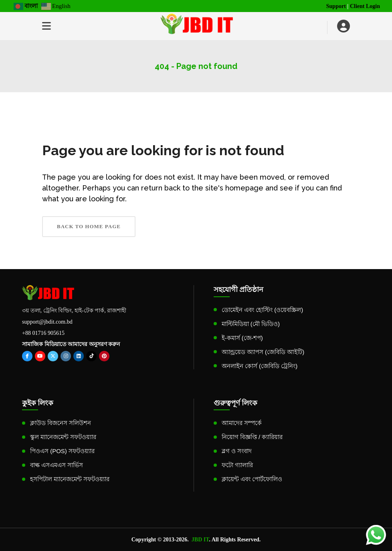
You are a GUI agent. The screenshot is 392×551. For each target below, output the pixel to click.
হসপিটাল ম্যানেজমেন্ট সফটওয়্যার (70, 479)
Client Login (365, 6)
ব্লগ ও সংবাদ (237, 451)
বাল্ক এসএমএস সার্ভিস (57, 465)
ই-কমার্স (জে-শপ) (242, 338)
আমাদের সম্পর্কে (242, 423)
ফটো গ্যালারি (237, 465)
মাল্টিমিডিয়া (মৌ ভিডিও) (251, 324)
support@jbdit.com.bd (47, 322)
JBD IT (200, 540)
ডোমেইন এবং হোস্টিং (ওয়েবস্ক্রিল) (263, 310)
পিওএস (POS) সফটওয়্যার (62, 451)
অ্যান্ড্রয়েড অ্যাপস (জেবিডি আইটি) (263, 352)
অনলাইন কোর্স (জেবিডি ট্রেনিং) (260, 366)
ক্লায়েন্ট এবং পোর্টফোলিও (252, 479)
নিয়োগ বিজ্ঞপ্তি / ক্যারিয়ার (252, 437)
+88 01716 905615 (43, 333)
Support (336, 6)
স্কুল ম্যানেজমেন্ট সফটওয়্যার (63, 437)
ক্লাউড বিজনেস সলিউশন (61, 423)
